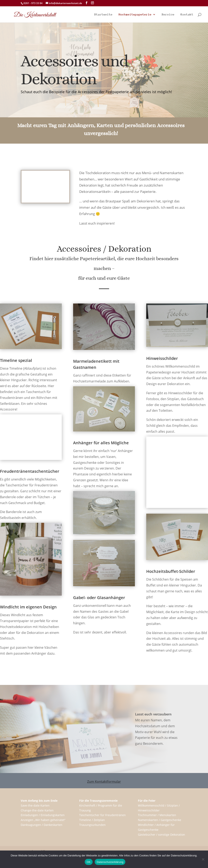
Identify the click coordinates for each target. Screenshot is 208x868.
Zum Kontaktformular (104, 782)
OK (89, 862)
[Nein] (203, 859)
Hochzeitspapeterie (135, 15)
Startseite (103, 15)
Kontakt (187, 15)
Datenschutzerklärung (110, 862)
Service (168, 15)
